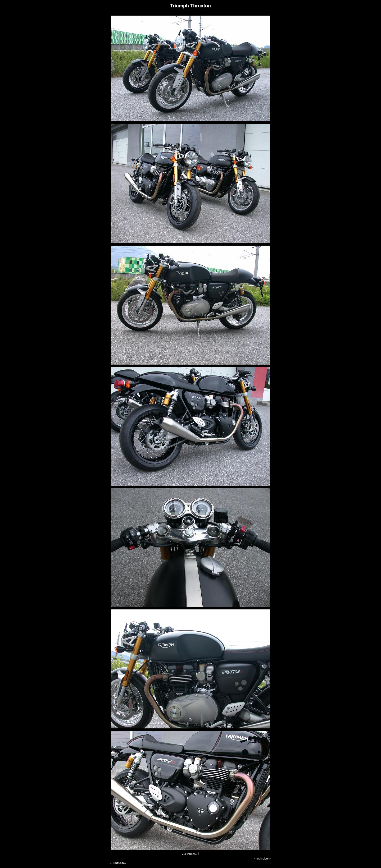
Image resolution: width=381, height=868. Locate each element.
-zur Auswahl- (191, 854)
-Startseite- (118, 863)
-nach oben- (262, 858)
